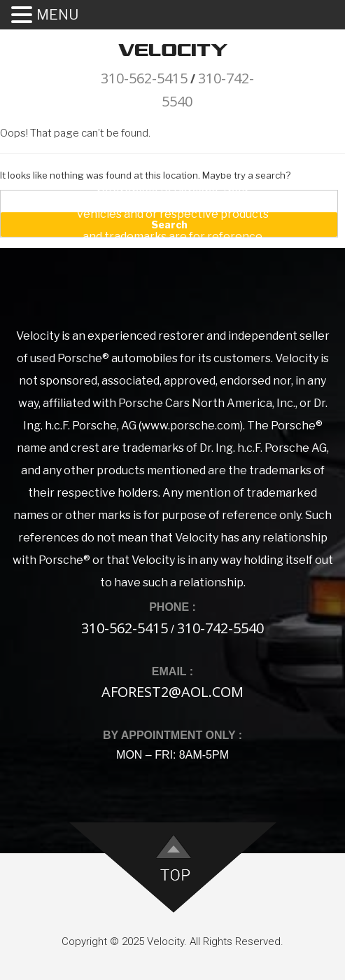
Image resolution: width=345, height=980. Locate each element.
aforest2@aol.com (172, 692)
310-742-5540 (220, 628)
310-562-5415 (144, 78)
